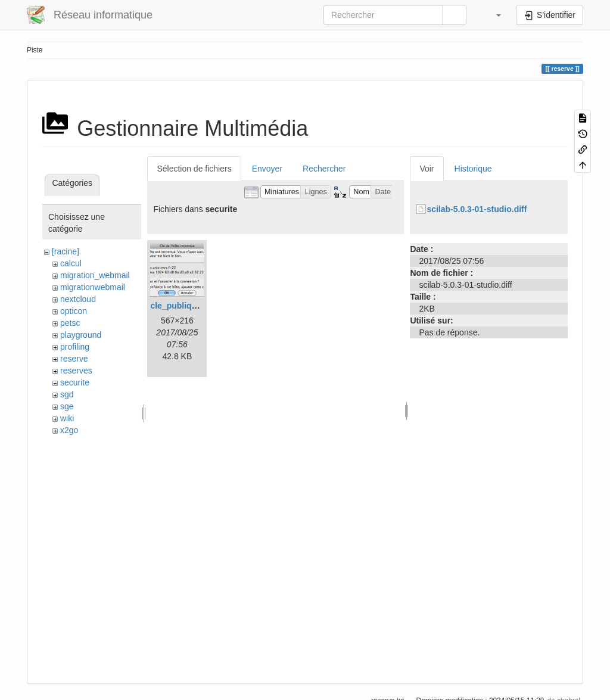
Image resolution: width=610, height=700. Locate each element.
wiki (67, 418)
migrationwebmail (93, 287)
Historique (473, 169)
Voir (427, 169)
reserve (74, 359)
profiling (75, 347)
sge (67, 406)
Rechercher (324, 169)
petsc (70, 323)
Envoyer (267, 169)
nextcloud (78, 299)
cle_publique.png (184, 306)
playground (81, 335)
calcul (71, 263)
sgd (67, 394)
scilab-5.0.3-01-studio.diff (477, 209)
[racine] (66, 251)
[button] (493, 15)
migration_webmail (95, 275)
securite (75, 382)
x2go (69, 430)
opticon (74, 311)
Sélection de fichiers (194, 169)
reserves (76, 371)
